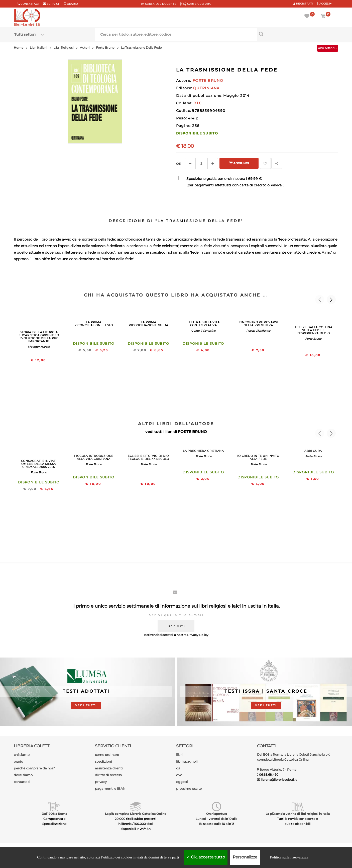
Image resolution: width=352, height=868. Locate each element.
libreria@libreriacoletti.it (279, 780)
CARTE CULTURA (195, 4)
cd (178, 768)
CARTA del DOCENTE (159, 4)
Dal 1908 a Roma (54, 814)
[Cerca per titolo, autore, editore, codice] (297, 34)
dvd (179, 775)
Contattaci (30, 4)
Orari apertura (217, 814)
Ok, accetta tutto (206, 857)
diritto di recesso (108, 775)
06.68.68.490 (269, 775)
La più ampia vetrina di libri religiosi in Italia (298, 814)
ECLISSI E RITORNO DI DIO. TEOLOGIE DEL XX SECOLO (149, 457)
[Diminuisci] (190, 164)
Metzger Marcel (39, 347)
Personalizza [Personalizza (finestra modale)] (245, 857)
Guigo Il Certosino (203, 331)
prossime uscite (189, 788)
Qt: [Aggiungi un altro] (179, 164)
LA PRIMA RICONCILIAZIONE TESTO (94, 324)
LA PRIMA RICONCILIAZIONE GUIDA (148, 324)
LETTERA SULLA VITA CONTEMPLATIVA (204, 324)
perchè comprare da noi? (34, 768)
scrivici (53, 4)
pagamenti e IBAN (110, 788)
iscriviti (176, 626)
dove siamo (23, 775)
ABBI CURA (313, 451)
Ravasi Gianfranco (258, 331)
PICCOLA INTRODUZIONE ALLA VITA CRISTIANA (94, 457)
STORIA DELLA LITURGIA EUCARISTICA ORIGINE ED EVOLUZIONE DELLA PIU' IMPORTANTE (39, 337)
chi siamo (22, 755)
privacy (101, 782)
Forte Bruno (313, 339)
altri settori (328, 48)
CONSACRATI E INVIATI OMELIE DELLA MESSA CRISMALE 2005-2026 (39, 464)
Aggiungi (239, 163)
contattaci (22, 782)
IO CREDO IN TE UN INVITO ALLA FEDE (258, 457)
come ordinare (107, 755)
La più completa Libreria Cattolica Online (136, 814)
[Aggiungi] (213, 164)
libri (179, 755)
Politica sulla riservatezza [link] (289, 857)
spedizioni (103, 761)
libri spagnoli (187, 761)
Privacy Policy (198, 635)
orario (72, 4)
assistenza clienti (109, 768)
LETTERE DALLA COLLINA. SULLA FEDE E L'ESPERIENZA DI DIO (313, 330)
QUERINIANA (206, 88)
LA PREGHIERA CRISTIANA (203, 451)
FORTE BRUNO (192, 432)
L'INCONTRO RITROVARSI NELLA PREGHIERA (258, 324)
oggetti (182, 782)
